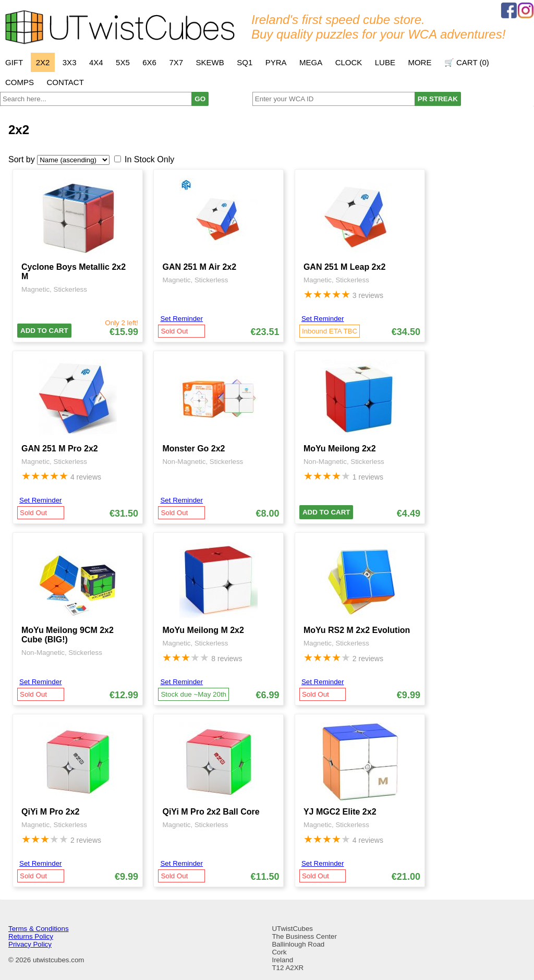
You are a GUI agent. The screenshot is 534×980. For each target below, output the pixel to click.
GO (200, 99)
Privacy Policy (30, 944)
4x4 (96, 62)
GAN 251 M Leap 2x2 (344, 267)
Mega (311, 62)
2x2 (43, 62)
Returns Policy (31, 936)
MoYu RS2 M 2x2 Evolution (357, 630)
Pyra (276, 62)
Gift (14, 62)
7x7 (176, 62)
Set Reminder (181, 319)
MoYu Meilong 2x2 (340, 449)
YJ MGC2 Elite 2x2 (340, 812)
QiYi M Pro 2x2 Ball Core (211, 812)
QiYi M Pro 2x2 (50, 812)
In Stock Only (149, 159)
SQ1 (245, 62)
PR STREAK (438, 99)
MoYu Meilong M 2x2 (203, 630)
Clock (349, 62)
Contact (65, 82)
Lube (385, 62)
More (420, 62)
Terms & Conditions (39, 929)
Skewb (210, 62)
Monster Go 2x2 (193, 449)
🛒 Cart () (467, 62)
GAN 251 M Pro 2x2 (60, 449)
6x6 (149, 62)
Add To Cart (44, 331)
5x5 (123, 62)
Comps (20, 82)
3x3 (70, 62)
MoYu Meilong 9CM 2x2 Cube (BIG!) (68, 635)
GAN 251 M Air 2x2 (199, 267)
